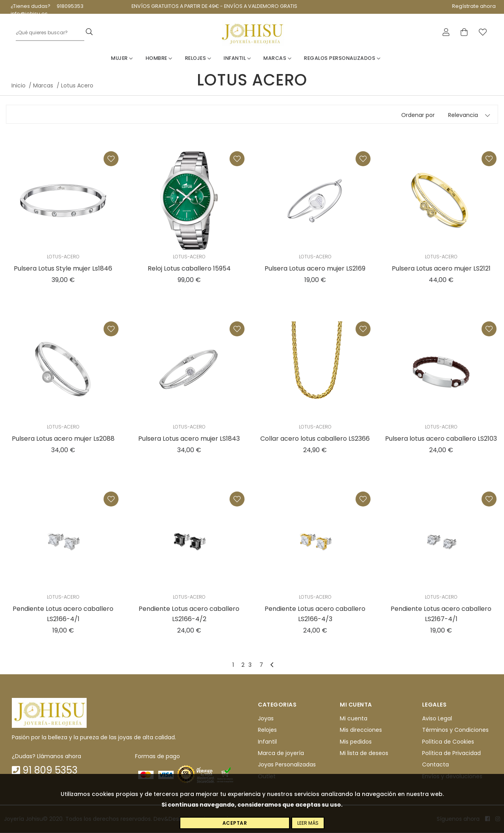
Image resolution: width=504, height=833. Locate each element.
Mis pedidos (356, 742)
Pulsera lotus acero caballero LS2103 (441, 439)
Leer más (308, 823)
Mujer (122, 58)
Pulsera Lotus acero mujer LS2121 (441, 269)
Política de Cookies (448, 742)
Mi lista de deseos (364, 753)
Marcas (277, 58)
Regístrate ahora (474, 6)
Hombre (159, 58)
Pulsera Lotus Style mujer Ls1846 (63, 269)
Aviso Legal (437, 719)
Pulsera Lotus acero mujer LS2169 (315, 269)
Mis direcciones (361, 730)
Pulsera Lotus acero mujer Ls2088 (63, 439)
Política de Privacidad (451, 753)
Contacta (435, 765)
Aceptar (235, 823)
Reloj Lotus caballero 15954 (189, 269)
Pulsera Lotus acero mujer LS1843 (189, 439)
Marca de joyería (281, 753)
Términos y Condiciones (455, 730)
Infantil (237, 58)
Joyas (266, 719)
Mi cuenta (354, 719)
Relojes (198, 58)
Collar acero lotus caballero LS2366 (315, 439)
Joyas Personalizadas (287, 765)
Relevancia (463, 115)
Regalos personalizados (342, 58)
